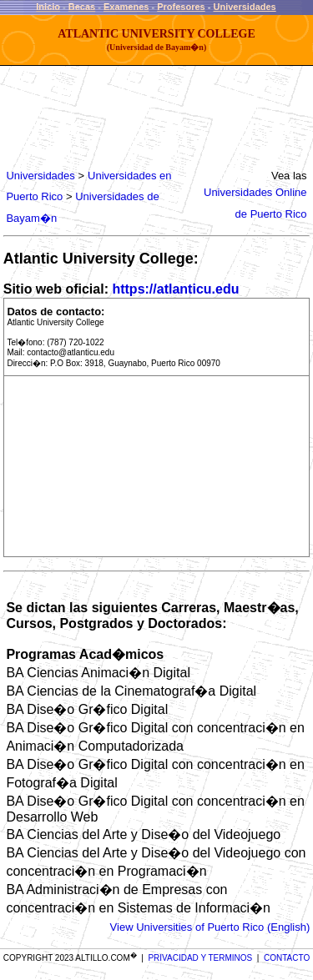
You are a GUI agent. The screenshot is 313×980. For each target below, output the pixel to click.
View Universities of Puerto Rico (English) (210, 927)
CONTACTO (287, 958)
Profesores (181, 7)
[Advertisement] (139, 117)
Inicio (48, 7)
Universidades (245, 7)
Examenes (126, 7)
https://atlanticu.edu (175, 289)
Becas (82, 7)
